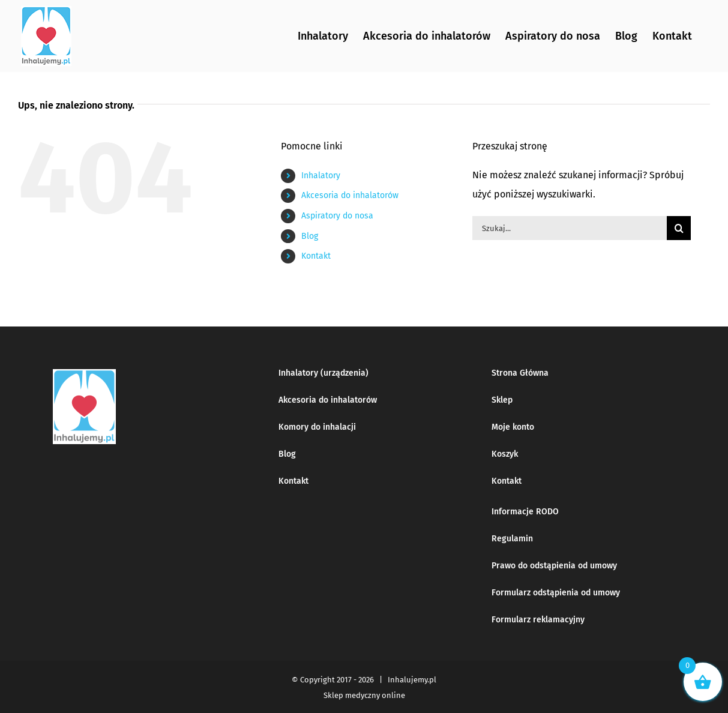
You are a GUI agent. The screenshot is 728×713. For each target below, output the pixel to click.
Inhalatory (321, 176)
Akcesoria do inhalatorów (350, 195)
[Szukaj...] (570, 228)
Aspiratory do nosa (337, 216)
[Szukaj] (679, 228)
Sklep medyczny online (364, 695)
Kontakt (316, 256)
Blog (310, 236)
